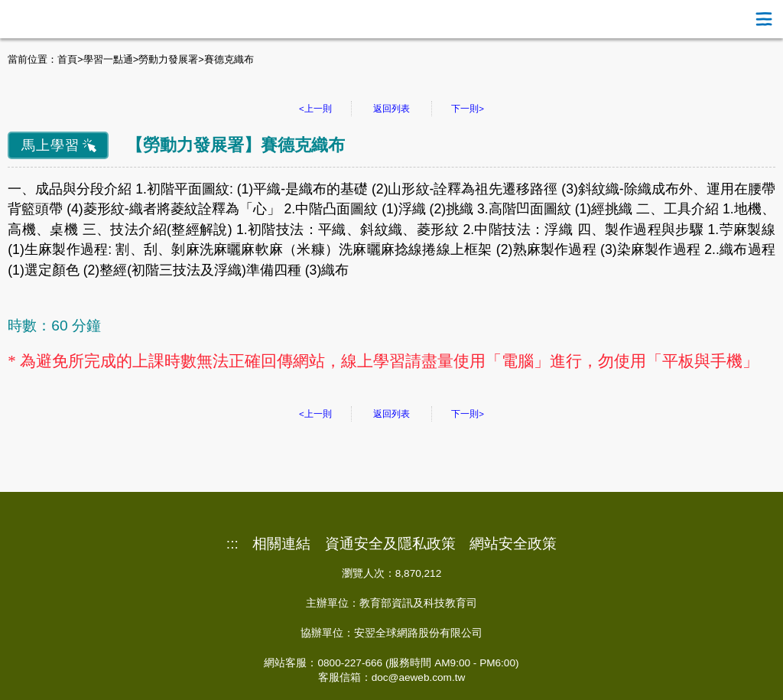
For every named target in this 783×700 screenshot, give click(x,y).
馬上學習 (50, 145)
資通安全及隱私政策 (390, 544)
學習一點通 (108, 59)
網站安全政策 (513, 544)
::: (232, 544)
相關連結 (281, 544)
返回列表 (391, 109)
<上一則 (315, 109)
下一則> (468, 109)
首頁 (67, 59)
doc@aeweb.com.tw (419, 677)
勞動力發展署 (168, 59)
